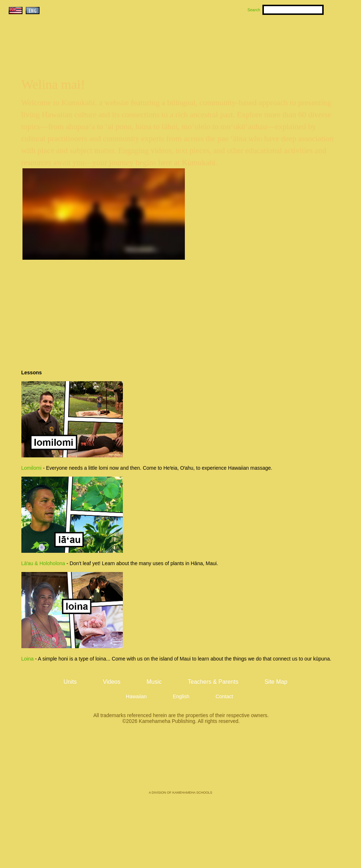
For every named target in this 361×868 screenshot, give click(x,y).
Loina (28, 659)
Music (215, 37)
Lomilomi (32, 468)
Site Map (276, 682)
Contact (224, 696)
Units (170, 37)
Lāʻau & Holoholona (43, 563)
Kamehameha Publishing (180, 762)
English (181, 696)
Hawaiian (136, 696)
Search (254, 10)
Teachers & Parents (310, 37)
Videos (249, 37)
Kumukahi (69, 46)
